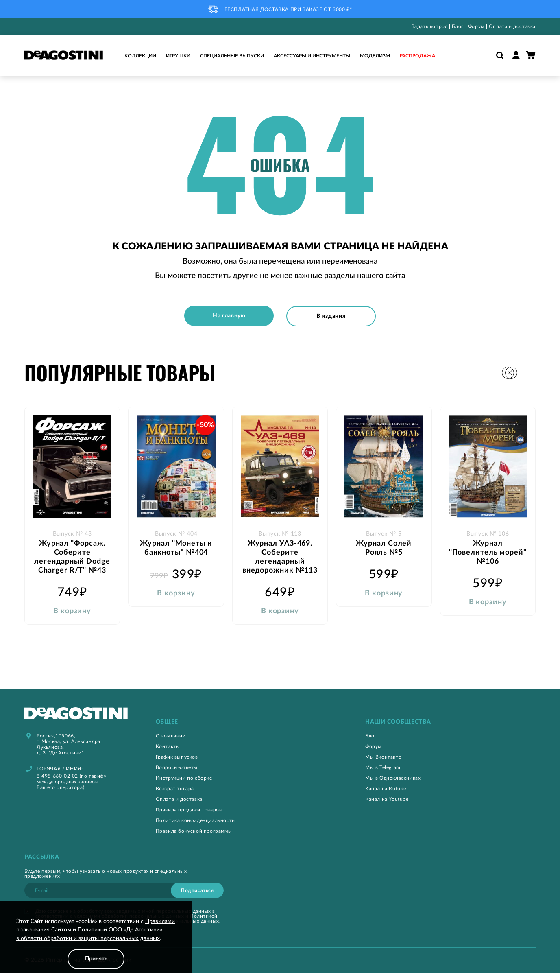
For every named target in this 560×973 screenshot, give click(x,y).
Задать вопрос (430, 26)
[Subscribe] (197, 890)
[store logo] (64, 55)
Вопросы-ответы (177, 767)
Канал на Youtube (387, 798)
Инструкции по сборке (184, 777)
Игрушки (178, 56)
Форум (476, 26)
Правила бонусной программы (194, 830)
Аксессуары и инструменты (312, 56)
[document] (96, 943)
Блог (458, 26)
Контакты (168, 746)
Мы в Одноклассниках (393, 777)
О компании (171, 735)
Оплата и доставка (512, 26)
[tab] (241, 721)
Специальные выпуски (232, 56)
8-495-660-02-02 (57, 775)
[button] (529, 372)
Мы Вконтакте (383, 756)
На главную (228, 316)
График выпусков (177, 756)
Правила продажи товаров (189, 809)
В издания (332, 316)
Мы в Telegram (383, 767)
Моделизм (375, 56)
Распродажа (417, 56)
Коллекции (140, 56)
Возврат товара (175, 788)
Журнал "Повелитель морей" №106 (488, 551)
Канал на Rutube (386, 788)
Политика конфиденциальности (195, 820)
